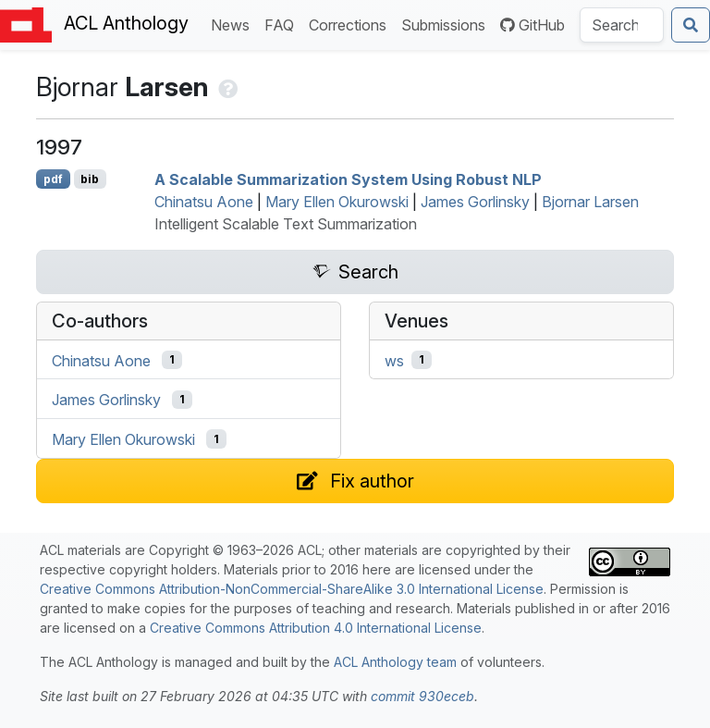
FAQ (283, 24)
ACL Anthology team (395, 662)
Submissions (447, 24)
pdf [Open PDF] (53, 179)
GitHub (532, 25)
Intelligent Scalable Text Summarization (286, 224)
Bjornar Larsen (590, 202)
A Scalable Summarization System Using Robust (348, 179)
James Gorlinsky (475, 202)
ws (394, 360)
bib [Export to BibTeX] (90, 179)
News (234, 24)
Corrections (351, 24)
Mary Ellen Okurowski (337, 202)
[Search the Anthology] (622, 25)
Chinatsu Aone (204, 202)
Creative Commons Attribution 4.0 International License (316, 628)
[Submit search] (691, 25)
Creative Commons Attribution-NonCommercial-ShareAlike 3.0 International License (292, 589)
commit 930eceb (422, 696)
